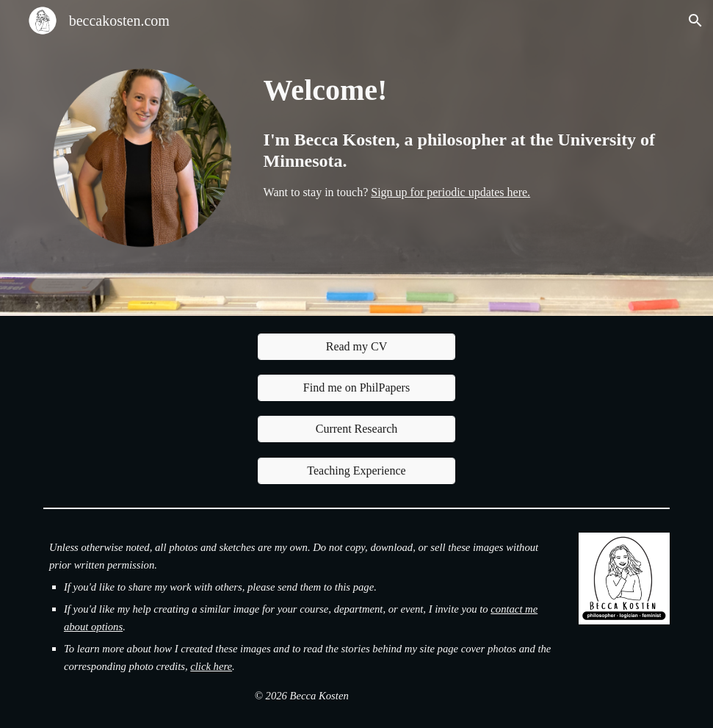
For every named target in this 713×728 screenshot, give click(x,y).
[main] (464, 89)
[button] (695, 21)
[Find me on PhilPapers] (357, 388)
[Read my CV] (357, 347)
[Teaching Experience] (357, 471)
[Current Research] (357, 429)
